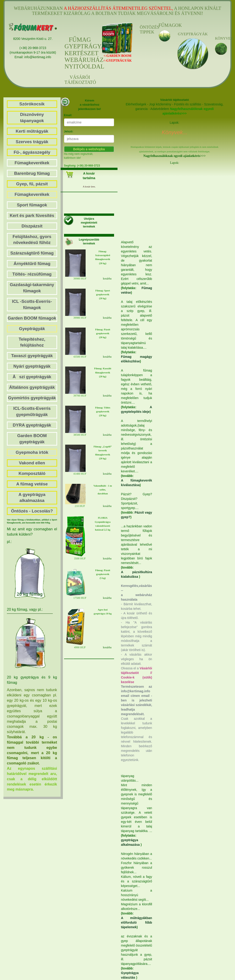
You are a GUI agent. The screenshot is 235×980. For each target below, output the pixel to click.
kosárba (107, 279)
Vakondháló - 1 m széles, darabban (103, 490)
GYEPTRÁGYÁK (193, 34)
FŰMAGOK (165, 25)
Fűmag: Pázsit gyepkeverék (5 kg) (103, 574)
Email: (68, 115)
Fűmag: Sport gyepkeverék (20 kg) (103, 294)
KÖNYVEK (221, 38)
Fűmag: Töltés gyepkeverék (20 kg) (103, 412)
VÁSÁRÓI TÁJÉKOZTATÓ (80, 80)
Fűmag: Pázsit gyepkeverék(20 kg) (103, 333)
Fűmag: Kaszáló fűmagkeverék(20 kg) (103, 372)
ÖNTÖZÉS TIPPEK (146, 30)
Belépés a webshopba (89, 149)
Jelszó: (69, 131)
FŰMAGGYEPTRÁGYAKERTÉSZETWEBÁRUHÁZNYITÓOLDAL (80, 53)
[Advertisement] (181, 202)
